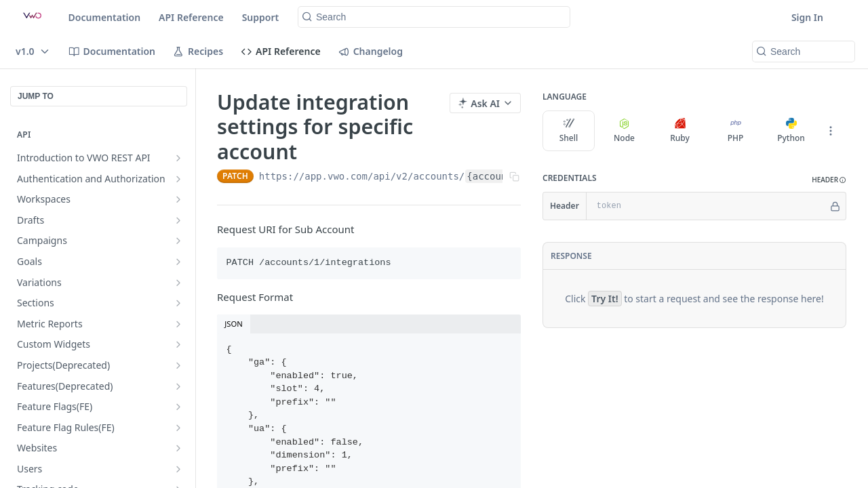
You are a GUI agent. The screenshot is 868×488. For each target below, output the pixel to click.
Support (261, 17)
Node (624, 131)
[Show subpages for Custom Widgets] (178, 344)
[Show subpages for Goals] (178, 262)
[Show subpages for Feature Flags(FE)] (178, 407)
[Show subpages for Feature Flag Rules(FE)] (178, 428)
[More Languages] (831, 131)
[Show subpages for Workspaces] (178, 199)
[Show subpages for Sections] (178, 303)
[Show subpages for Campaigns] (178, 241)
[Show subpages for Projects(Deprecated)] (178, 365)
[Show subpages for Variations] (178, 283)
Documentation (105, 17)
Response (571, 256)
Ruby (680, 131)
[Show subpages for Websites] (178, 448)
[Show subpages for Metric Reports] (178, 324)
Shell (569, 131)
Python (791, 131)
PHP (736, 131)
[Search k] (434, 17)
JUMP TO (36, 96)
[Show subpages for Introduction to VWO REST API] (178, 158)
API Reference (191, 17)
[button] (829, 180)
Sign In (807, 17)
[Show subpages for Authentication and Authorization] (178, 179)
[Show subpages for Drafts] (178, 220)
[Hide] (835, 206)
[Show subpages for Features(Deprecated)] (178, 386)
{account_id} (501, 176)
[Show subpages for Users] (178, 469)
